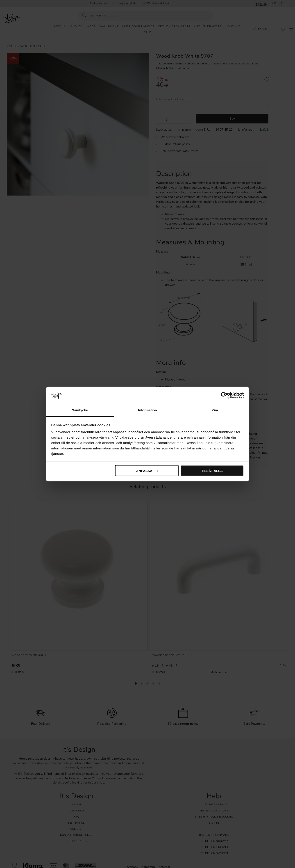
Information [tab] (147, 410)
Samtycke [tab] (80, 410)
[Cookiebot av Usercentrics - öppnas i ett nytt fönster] (224, 395)
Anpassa (147, 470)
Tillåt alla (212, 470)
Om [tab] (215, 410)
